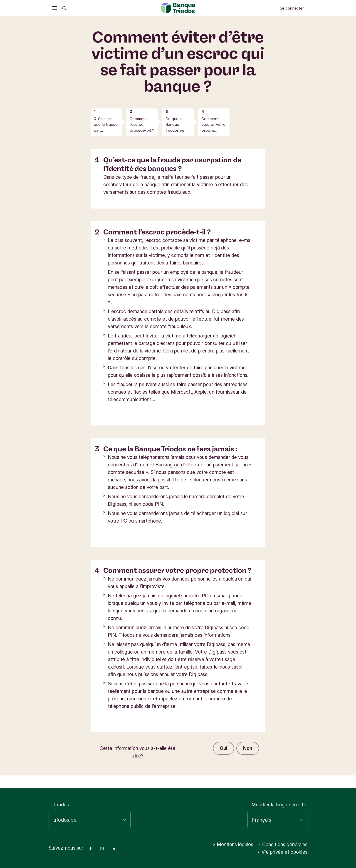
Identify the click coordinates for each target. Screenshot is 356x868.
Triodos (61, 805)
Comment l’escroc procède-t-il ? (142, 124)
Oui (224, 748)
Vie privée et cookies (282, 852)
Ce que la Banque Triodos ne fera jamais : (176, 125)
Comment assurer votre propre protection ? (213, 125)
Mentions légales (233, 844)
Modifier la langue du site (279, 805)
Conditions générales (283, 844)
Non (248, 748)
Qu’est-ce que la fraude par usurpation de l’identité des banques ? (106, 125)
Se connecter (292, 8)
